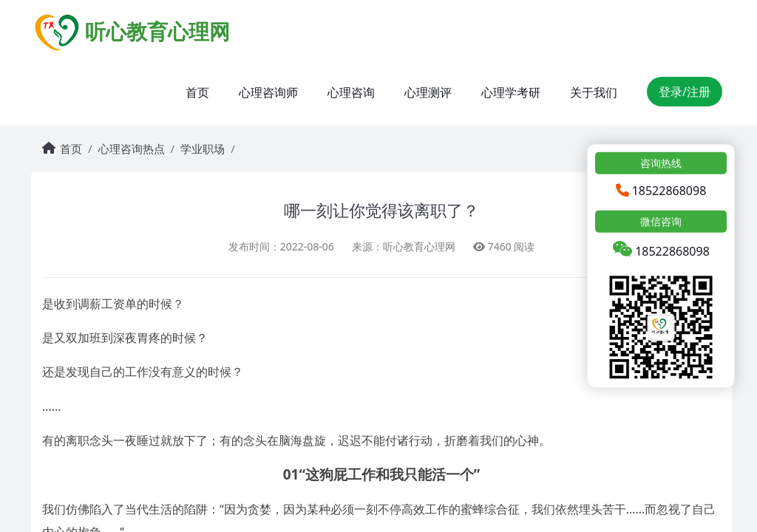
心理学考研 (511, 92)
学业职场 (203, 149)
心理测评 (428, 92)
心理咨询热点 (132, 149)
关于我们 (594, 92)
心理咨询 (351, 92)
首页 (197, 92)
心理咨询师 (268, 92)
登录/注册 (685, 92)
